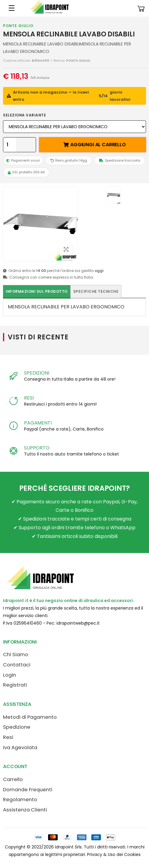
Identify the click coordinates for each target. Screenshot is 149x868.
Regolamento (20, 800)
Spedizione (17, 727)
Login (9, 675)
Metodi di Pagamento (30, 717)
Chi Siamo (16, 655)
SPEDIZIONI (36, 373)
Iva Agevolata (20, 748)
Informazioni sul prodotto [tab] (37, 291)
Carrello (13, 779)
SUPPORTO (37, 448)
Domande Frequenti (28, 790)
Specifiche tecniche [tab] (96, 291)
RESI (29, 398)
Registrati (15, 685)
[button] (141, 8)
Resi (8, 737)
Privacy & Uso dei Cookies (114, 854)
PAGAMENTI (38, 423)
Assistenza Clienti (25, 810)
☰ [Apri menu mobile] (12, 8)
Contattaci (17, 665)
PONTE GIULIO (18, 26)
